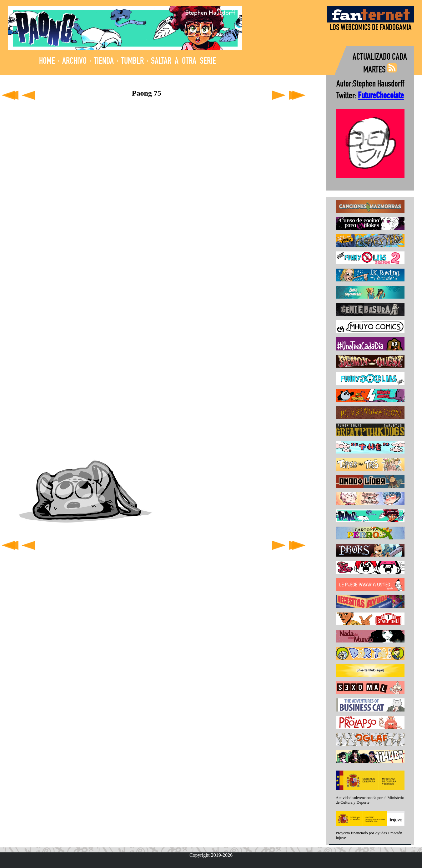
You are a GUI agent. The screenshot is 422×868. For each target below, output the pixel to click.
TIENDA (104, 62)
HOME (47, 62)
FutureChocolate (381, 96)
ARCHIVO (74, 62)
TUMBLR (132, 62)
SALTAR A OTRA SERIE (183, 62)
